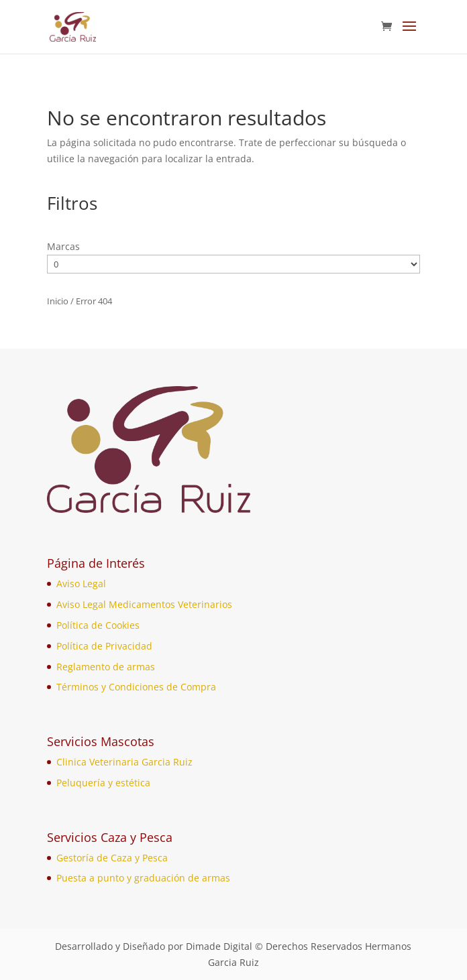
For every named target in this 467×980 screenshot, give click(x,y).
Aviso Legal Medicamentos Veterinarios (144, 604)
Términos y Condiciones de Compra (136, 687)
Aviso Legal (81, 584)
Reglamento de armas (106, 667)
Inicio (58, 301)
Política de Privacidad (104, 646)
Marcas (63, 246)
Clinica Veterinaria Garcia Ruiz (124, 762)
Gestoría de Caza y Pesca (112, 858)
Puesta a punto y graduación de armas (143, 878)
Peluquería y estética (103, 783)
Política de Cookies (98, 625)
